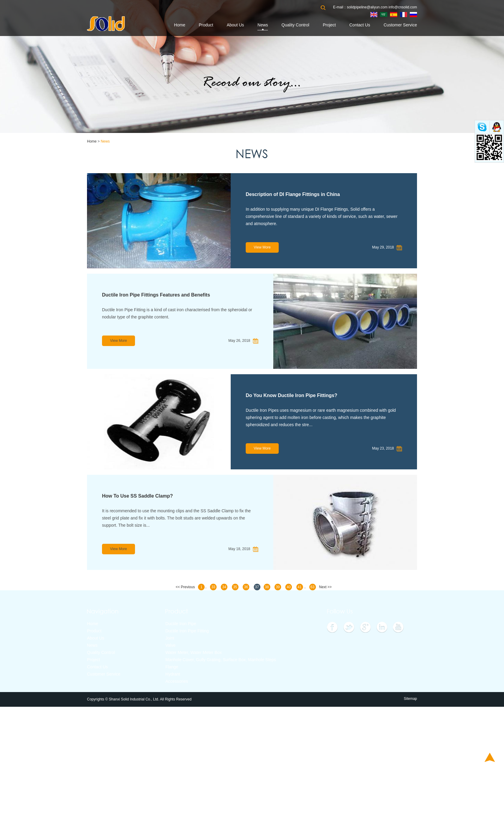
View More (262, 247)
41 (300, 587)
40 (289, 587)
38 (267, 587)
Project (329, 25)
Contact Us (360, 25)
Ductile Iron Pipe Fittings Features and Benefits (156, 295)
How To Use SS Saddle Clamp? (137, 496)
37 (257, 587)
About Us (235, 25)
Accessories (177, 681)
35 (235, 587)
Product (206, 25)
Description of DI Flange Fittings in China (293, 194)
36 (246, 587)
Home (180, 25)
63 (312, 587)
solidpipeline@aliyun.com (367, 7)
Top (490, 757)
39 (278, 587)
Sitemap (410, 699)
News (263, 25)
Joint (170, 638)
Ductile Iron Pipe (181, 624)
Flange (172, 667)
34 (224, 587)
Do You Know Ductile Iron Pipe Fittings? (291, 395)
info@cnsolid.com (403, 7)
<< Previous (185, 587)
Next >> (325, 587)
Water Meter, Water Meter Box (193, 652)
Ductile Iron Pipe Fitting (187, 631)
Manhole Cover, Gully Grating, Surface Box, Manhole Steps (221, 660)
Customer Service (400, 25)
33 (213, 587)
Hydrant (173, 674)
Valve (170, 645)
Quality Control (295, 25)
